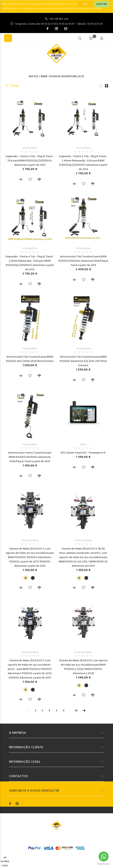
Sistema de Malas (30, 540)
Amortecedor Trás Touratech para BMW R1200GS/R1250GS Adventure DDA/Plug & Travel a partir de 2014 (83, 261)
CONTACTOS (19, 776)
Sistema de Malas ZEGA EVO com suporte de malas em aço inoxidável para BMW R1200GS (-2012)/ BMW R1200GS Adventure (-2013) (83, 667)
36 (76, 711)
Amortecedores (30, 148)
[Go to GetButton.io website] (104, 864)
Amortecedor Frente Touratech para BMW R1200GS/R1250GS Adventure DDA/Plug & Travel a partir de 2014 (30, 457)
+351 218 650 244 (59, 19)
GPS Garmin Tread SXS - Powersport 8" (83, 453)
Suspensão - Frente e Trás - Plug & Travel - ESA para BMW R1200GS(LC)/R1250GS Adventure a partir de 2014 (30, 161)
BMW (44, 77)
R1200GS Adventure (63, 77)
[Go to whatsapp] (104, 856)
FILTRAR (14, 86)
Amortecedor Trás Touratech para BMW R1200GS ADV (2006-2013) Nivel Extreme (30, 359)
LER (85, 4)
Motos (33, 77)
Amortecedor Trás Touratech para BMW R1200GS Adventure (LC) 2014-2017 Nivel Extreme (83, 361)
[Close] (102, 4)
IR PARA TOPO (5, 862)
